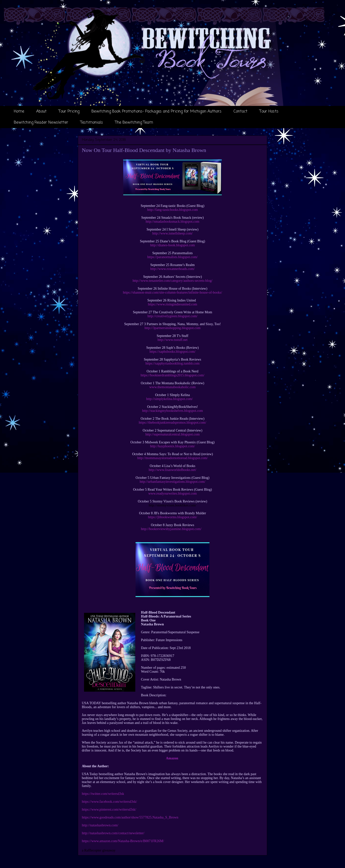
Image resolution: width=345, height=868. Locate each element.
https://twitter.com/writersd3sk (103, 794)
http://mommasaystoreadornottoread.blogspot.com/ (172, 458)
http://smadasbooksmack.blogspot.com (172, 222)
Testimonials (92, 123)
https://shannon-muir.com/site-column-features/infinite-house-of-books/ (172, 292)
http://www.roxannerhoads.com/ (172, 269)
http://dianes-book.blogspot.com (172, 245)
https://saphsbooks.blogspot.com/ (173, 352)
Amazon (172, 758)
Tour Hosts (269, 112)
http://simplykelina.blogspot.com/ (169, 399)
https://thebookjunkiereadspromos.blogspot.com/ (172, 423)
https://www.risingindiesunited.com (172, 304)
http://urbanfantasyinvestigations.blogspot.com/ (173, 482)
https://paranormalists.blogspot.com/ (173, 257)
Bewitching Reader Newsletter (41, 123)
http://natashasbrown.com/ (100, 825)
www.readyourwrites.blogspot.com (172, 493)
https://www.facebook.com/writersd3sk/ (109, 802)
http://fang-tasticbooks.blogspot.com (172, 210)
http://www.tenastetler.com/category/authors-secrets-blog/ (172, 281)
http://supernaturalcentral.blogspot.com (172, 434)
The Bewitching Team (134, 123)
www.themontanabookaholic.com (172, 387)
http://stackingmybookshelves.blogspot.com (173, 411)
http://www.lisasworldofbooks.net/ (172, 470)
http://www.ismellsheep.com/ (172, 233)
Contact (241, 112)
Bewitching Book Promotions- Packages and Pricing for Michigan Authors (156, 112)
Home (19, 112)
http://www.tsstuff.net (172, 340)
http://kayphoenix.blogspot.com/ (172, 446)
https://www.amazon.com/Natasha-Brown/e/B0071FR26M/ (123, 841)
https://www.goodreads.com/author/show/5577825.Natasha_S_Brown (130, 817)
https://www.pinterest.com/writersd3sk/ (109, 810)
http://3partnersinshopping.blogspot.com (172, 328)
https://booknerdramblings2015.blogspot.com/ (173, 375)
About (41, 112)
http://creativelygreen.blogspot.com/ (173, 316)
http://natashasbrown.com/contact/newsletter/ (113, 833)
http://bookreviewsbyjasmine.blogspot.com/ (171, 529)
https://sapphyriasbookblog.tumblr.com (172, 363)
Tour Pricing (69, 112)
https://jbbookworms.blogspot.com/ (172, 517)
